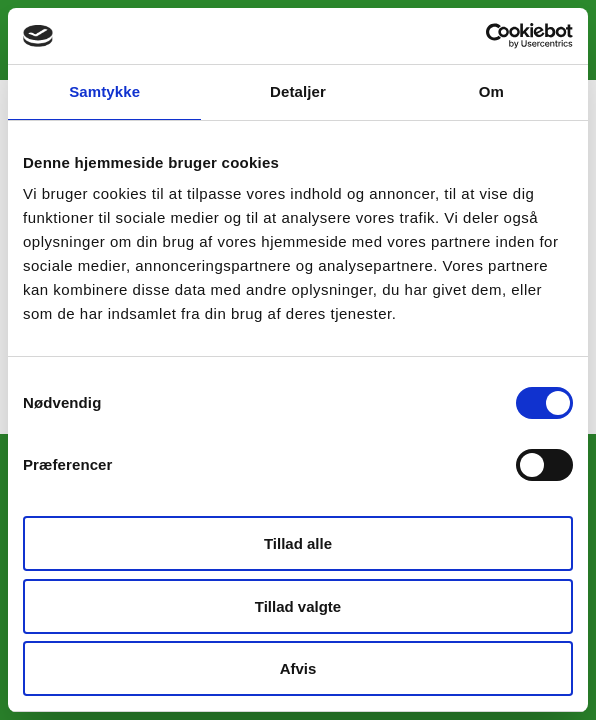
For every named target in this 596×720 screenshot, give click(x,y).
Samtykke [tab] (104, 91)
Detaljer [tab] (298, 91)
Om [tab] (491, 91)
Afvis (298, 668)
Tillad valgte (298, 606)
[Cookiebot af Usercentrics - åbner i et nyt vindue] (485, 36)
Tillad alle (298, 543)
